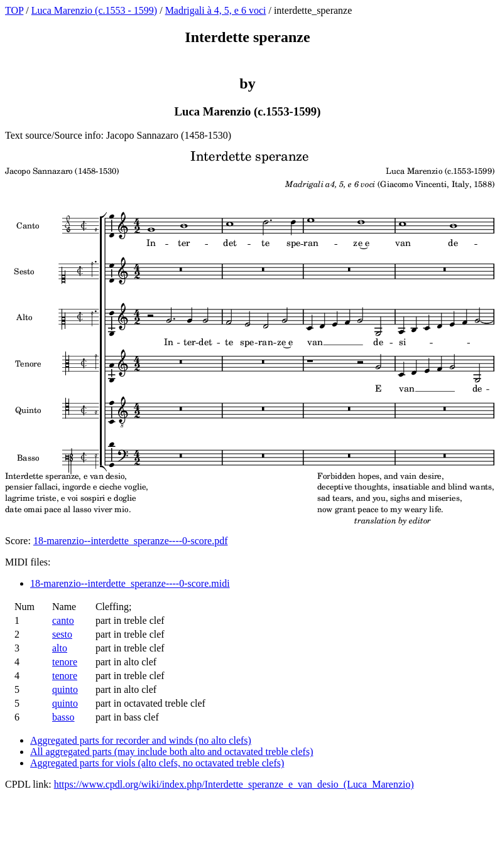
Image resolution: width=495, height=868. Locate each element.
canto (63, 620)
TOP (14, 10)
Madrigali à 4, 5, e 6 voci (216, 10)
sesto (62, 634)
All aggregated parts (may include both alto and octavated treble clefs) (171, 752)
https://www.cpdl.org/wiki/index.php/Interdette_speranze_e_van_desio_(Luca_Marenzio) (234, 784)
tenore (65, 662)
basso (63, 717)
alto (60, 648)
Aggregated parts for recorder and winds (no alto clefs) (141, 740)
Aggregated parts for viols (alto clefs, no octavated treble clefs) (157, 763)
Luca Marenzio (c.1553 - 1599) (94, 10)
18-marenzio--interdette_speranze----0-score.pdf (131, 541)
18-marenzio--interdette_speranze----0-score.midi (130, 583)
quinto (65, 689)
